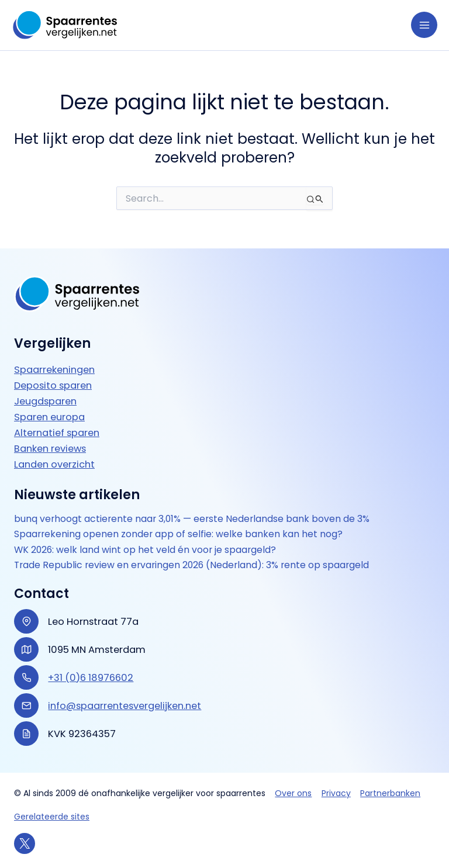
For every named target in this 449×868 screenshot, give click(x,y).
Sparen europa (49, 417)
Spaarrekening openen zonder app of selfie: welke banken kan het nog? (178, 534)
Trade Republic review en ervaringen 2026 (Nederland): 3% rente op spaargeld (191, 565)
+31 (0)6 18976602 (91, 678)
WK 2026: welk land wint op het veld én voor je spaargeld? (145, 550)
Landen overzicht (54, 464)
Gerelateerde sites (52, 817)
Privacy (336, 793)
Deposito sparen (53, 385)
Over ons (293, 793)
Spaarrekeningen (54, 370)
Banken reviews (50, 449)
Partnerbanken (390, 793)
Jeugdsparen (45, 401)
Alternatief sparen (57, 433)
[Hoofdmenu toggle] (424, 25)
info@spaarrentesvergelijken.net (125, 706)
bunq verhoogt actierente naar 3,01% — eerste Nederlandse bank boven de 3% (192, 519)
